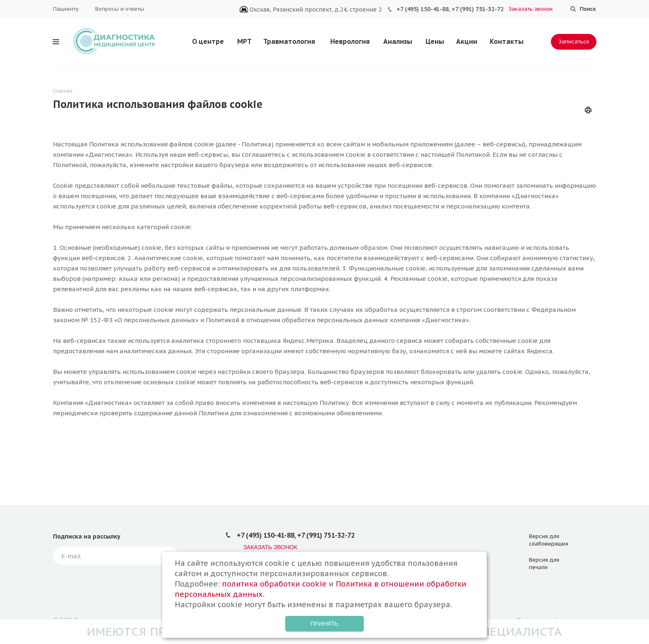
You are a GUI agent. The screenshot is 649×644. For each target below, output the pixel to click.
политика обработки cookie (274, 584)
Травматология (289, 41)
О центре (208, 41)
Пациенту (66, 9)
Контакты (507, 41)
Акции (467, 41)
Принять (324, 624)
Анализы (398, 41)
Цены (435, 41)
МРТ (244, 41)
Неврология (350, 41)
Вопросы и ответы (120, 9)
